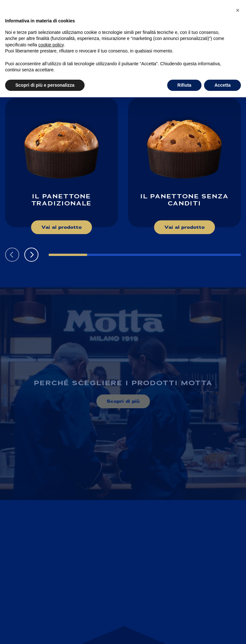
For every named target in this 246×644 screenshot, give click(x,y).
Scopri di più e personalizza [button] (45, 85)
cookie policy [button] (51, 45)
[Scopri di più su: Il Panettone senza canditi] (184, 163)
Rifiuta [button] (184, 85)
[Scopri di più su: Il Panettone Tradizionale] (61, 163)
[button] (31, 255)
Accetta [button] (222, 85)
